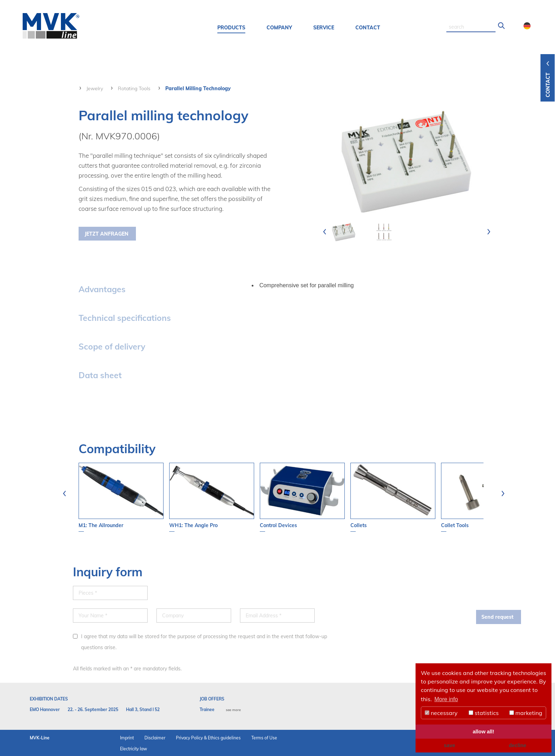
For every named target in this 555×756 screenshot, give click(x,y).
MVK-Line (40, 738)
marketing (526, 713)
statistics (484, 713)
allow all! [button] (484, 732)
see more (233, 710)
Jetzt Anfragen (107, 234)
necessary (441, 713)
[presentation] (325, 232)
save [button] (450, 745)
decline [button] (517, 745)
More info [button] (446, 699)
